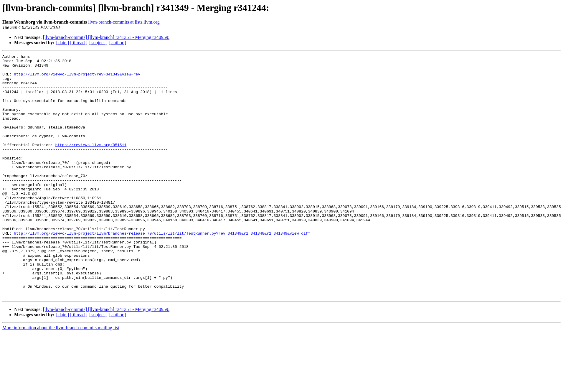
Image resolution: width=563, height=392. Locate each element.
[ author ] (118, 43)
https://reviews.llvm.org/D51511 (91, 163)
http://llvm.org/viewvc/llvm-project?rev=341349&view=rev (77, 78)
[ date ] (62, 43)
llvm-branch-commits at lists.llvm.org (124, 22)
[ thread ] (79, 43)
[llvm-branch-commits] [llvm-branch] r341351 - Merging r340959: (106, 37)
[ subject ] (98, 43)
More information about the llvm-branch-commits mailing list (61, 376)
